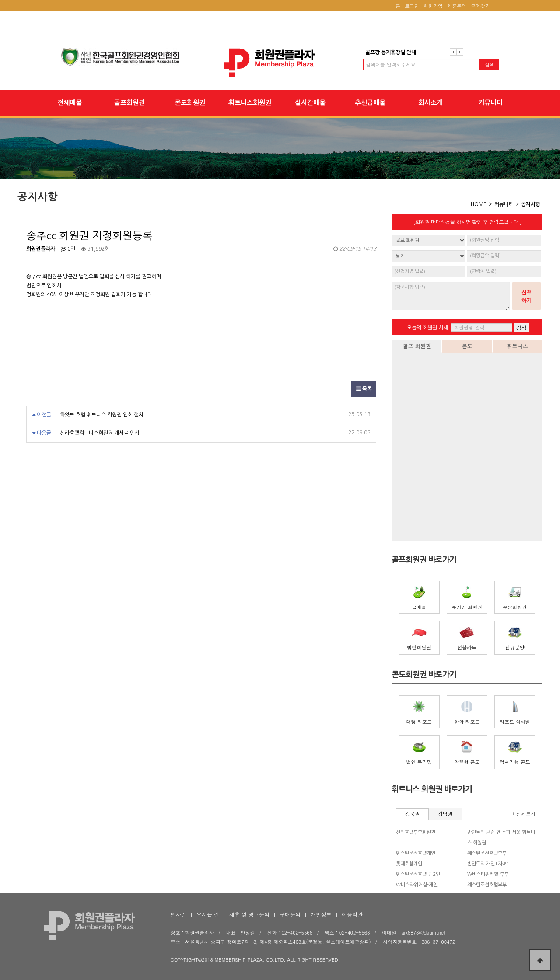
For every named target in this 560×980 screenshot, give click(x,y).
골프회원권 (129, 103)
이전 (453, 52)
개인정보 (321, 914)
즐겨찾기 (480, 6)
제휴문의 (457, 6)
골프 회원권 (416, 346)
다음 (460, 52)
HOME (479, 204)
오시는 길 (208, 914)
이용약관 (352, 914)
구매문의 (290, 914)
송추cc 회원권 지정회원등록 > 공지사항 (280, 63)
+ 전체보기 (524, 814)
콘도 (467, 346)
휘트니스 (518, 346)
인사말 (178, 914)
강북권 (412, 814)
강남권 (445, 814)
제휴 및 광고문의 (249, 914)
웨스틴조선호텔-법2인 (418, 874)
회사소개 (430, 103)
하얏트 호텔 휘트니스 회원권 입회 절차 (102, 415)
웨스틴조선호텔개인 (416, 853)
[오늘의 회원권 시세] (427, 328)
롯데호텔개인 (409, 864)
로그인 (412, 6)
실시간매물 (310, 103)
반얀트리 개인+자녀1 (488, 864)
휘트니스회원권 (250, 103)
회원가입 (433, 6)
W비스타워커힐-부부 (488, 874)
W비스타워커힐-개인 (417, 885)
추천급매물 (370, 103)
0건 (68, 249)
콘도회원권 (190, 103)
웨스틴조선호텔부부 (487, 853)
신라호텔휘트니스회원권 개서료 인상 (100, 433)
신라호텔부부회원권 (416, 832)
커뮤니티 (490, 103)
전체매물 (70, 103)
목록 (364, 389)
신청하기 (527, 296)
